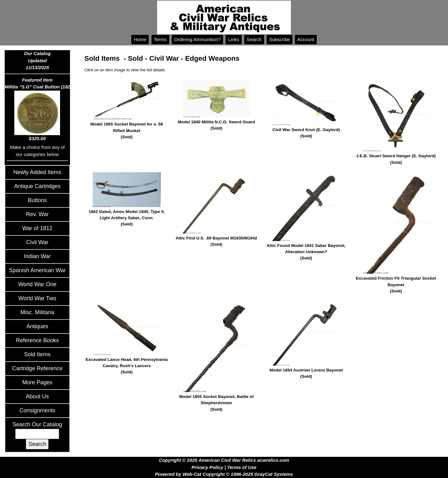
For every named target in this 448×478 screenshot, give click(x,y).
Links (233, 39)
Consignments (37, 410)
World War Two (37, 298)
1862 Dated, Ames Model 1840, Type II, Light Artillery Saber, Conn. (127, 218)
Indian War (37, 256)
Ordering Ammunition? (198, 39)
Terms (160, 39)
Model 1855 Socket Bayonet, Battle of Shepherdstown (216, 403)
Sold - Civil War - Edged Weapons (184, 58)
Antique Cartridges (37, 186)
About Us (37, 396)
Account (306, 39)
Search (254, 39)
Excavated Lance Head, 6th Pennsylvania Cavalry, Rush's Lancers (127, 366)
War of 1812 (37, 228)
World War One (37, 284)
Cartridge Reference (37, 368)
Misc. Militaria (37, 312)
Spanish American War (37, 270)
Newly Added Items (37, 172)
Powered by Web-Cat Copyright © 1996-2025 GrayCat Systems (224, 474)
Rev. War (37, 214)
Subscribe (280, 39)
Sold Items (37, 354)
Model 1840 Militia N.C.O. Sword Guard (216, 126)
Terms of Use (242, 467)
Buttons (37, 200)
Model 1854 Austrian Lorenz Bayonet (306, 374)
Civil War (37, 242)
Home (140, 39)
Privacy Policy (208, 467)
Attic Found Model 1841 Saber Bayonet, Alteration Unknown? (306, 252)
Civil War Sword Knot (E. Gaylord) (306, 133)
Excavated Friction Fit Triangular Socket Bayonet (396, 285)
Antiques (37, 326)
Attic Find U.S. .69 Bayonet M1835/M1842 (216, 242)
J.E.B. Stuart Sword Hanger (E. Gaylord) (396, 160)
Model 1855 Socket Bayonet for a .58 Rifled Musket (127, 131)
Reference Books (37, 340)
